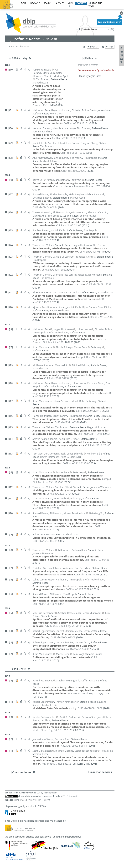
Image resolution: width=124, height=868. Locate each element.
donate (81, 3)
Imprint (46, 800)
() (47, 104)
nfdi (70, 3)
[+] (87, 772)
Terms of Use (19, 800)
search (48, 3)
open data (47, 796)
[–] (83, 58)
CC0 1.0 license (68, 796)
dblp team (52, 793)
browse (35, 3)
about (60, 3)
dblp (24, 3)
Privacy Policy (34, 800)
